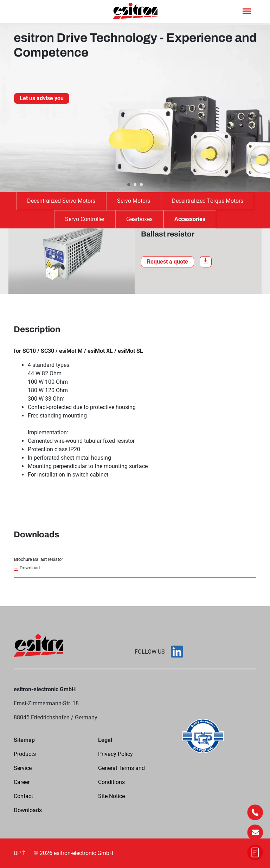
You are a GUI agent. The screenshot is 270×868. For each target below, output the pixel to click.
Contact (23, 796)
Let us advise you (42, 98)
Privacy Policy (115, 754)
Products (25, 754)
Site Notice (111, 796)
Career (22, 782)
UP (20, 853)
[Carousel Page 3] (141, 184)
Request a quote (168, 262)
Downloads (28, 810)
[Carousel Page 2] (135, 184)
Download (27, 568)
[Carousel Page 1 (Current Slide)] (129, 184)
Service (23, 768)
